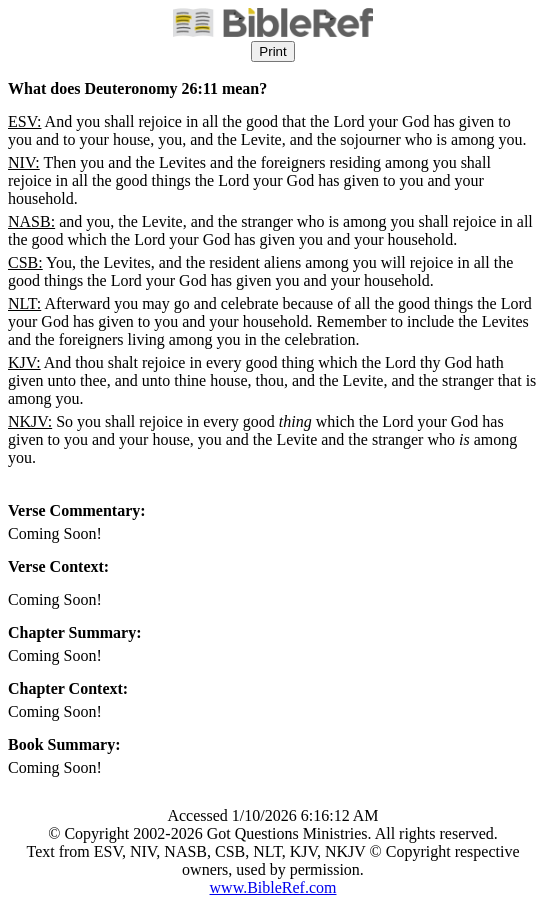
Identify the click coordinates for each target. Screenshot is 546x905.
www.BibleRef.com (273, 887)
